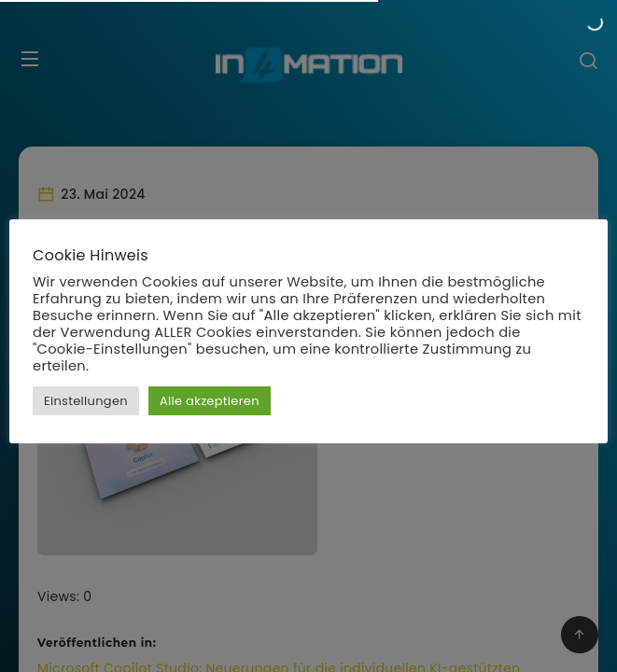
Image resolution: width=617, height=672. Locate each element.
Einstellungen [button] (86, 401)
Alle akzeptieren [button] (210, 401)
